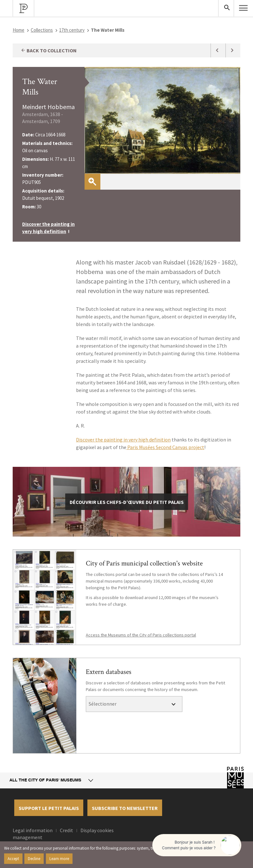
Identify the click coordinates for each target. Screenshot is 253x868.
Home (19, 30)
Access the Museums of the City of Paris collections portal (141, 635)
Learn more (59, 858)
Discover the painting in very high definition (123, 440)
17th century (72, 30)
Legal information (33, 830)
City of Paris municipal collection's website (144, 563)
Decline (34, 858)
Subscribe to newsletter (125, 808)
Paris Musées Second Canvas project (165, 447)
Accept (13, 858)
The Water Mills (40, 87)
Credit (66, 830)
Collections (42, 30)
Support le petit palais (49, 808)
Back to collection (49, 50)
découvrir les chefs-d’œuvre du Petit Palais (127, 502)
